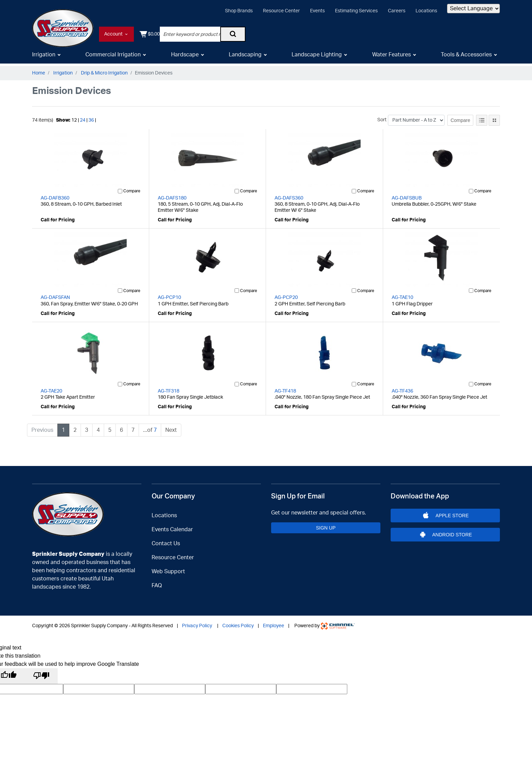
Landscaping (245, 57)
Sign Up (326, 525)
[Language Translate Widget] (473, 9)
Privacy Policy (197, 621)
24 (83, 120)
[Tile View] (494, 120)
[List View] (482, 120)
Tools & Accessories (466, 57)
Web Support (168, 567)
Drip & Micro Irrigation (104, 73)
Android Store (445, 536)
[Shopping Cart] (489, 34)
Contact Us (166, 539)
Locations (426, 11)
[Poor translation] (41, 674)
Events (317, 11)
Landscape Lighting (317, 57)
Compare (460, 120)
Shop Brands (239, 11)
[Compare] (120, 191)
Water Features (391, 57)
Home (39, 73)
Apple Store (445, 513)
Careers (397, 11)
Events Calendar (172, 525)
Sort (382, 120)
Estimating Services (356, 11)
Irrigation (44, 57)
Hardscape (185, 57)
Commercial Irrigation (113, 57)
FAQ (157, 581)
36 (91, 120)
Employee (274, 621)
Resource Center (281, 11)
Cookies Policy (238, 621)
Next (171, 430)
